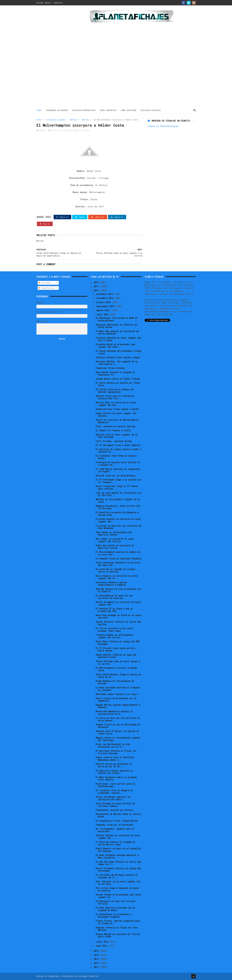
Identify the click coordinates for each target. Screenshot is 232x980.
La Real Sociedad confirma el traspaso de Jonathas (118, 689)
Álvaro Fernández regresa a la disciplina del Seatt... (113, 798)
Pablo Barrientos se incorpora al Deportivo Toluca (115, 547)
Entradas (44, 283)
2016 (97, 290)
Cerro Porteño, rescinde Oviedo (114, 441)
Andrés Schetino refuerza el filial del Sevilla (118, 623)
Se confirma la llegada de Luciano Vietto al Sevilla (115, 570)
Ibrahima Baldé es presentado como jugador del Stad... (115, 346)
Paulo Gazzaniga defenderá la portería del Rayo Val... (118, 564)
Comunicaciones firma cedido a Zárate (117, 409)
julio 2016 (103, 315)
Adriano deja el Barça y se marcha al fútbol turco (117, 732)
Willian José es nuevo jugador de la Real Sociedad (117, 436)
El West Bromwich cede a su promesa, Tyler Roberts (117, 778)
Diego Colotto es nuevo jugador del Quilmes (116, 415)
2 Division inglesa (56, 120)
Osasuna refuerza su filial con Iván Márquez (117, 929)
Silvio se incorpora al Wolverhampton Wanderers (117, 421)
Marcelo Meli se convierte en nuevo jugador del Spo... (116, 404)
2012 (97, 963)
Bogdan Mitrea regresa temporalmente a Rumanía (118, 706)
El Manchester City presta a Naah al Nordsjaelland (117, 319)
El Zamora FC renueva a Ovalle (113, 430)
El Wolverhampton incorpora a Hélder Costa (117, 669)
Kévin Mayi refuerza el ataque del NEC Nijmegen (118, 643)
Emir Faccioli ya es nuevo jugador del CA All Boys (118, 883)
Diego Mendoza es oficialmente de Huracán (115, 682)
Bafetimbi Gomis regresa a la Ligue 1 (117, 694)
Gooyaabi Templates (88, 976)
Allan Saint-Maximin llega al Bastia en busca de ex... (118, 676)
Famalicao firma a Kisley (110, 368)
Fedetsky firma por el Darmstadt (114, 825)
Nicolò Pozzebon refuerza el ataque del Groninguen (118, 870)
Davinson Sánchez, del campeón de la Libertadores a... (117, 363)
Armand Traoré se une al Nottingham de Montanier (118, 726)
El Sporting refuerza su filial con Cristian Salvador (116, 752)
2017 (97, 286)
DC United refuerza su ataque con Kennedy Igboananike (115, 391)
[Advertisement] (58, 57)
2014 (97, 955)
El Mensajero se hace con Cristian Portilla (115, 902)
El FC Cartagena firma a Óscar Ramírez (118, 445)
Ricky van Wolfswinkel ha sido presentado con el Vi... (113, 746)
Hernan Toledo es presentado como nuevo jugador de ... (118, 896)
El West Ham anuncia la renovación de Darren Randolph (117, 332)
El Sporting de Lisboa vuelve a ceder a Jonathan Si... (118, 450)
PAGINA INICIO (44, 3)
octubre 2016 (104, 302)
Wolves (86, 120)
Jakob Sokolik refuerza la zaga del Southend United (116, 656)
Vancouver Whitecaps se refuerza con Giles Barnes (117, 326)
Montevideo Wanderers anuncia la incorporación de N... (114, 713)
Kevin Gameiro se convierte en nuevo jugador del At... (117, 577)
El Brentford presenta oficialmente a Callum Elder (117, 514)
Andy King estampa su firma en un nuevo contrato (118, 616)
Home (39, 110)
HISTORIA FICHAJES (151, 110)
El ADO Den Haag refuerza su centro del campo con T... (118, 863)
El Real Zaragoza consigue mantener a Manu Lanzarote (117, 856)
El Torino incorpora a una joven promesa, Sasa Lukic (114, 630)
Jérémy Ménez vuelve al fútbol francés (118, 379)
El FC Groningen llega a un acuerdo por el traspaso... (118, 481)
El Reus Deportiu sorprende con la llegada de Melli (115, 909)
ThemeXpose (54, 976)
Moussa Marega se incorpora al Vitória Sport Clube (118, 935)
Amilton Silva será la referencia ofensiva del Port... (115, 397)
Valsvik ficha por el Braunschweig (115, 476)
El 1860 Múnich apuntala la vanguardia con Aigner (118, 470)
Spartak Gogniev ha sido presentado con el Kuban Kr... (118, 590)
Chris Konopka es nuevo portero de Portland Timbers (115, 805)
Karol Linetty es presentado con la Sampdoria (116, 700)
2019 (97, 282)
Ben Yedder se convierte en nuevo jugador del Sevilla (115, 540)
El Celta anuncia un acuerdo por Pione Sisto (118, 384)
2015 (97, 951)
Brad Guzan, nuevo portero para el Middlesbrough (115, 785)
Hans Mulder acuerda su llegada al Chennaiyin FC (115, 374)
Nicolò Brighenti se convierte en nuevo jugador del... (118, 603)
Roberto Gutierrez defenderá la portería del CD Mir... (114, 765)
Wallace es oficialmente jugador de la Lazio (118, 501)
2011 (97, 967)
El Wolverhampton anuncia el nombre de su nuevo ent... (118, 553)
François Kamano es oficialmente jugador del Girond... (114, 636)
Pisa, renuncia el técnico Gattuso (115, 426)
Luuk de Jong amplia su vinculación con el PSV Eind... (118, 494)
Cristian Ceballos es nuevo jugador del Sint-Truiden (118, 339)
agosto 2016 (103, 310)
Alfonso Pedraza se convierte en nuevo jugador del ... (118, 837)
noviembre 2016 (105, 298)
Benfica (74, 120)
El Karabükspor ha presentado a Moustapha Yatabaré (114, 916)
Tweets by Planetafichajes (163, 126)
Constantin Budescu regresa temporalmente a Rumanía (111, 584)
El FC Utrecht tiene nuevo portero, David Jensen (116, 649)
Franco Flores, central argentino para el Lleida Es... (118, 922)
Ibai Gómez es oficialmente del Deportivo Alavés (114, 534)
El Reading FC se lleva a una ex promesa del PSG (114, 610)
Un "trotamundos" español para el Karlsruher (115, 830)
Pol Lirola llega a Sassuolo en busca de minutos (117, 889)
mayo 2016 (102, 946)
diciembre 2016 (105, 294)
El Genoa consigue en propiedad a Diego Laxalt (118, 352)
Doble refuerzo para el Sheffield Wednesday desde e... (115, 759)
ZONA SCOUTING (129, 110)
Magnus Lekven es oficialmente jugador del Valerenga (118, 739)
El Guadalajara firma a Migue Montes (117, 821)
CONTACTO (58, 3)
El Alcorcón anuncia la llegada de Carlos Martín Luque (115, 843)
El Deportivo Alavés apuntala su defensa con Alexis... (114, 772)
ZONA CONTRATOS (108, 110)
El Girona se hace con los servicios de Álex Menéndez (118, 527)
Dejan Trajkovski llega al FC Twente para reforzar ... (117, 487)
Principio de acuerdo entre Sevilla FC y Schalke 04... (118, 464)
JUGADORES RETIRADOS (57, 110)
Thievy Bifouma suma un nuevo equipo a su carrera (118, 663)
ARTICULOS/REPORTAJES (84, 110)
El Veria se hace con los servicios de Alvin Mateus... (118, 719)
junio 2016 (103, 942)
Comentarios (46, 288)
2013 (97, 959)
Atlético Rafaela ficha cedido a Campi (118, 357)
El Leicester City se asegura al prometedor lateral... (114, 792)
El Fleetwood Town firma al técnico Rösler (116, 457)
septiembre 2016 (106, 306)
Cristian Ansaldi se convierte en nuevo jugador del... (118, 520)
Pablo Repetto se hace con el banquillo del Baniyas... (118, 850)
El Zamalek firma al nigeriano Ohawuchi (119, 559)
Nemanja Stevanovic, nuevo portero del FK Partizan (118, 507)
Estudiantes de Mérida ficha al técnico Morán (118, 815)
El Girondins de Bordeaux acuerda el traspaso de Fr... (117, 876)
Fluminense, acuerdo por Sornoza (114, 810)
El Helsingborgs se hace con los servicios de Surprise (114, 597)
